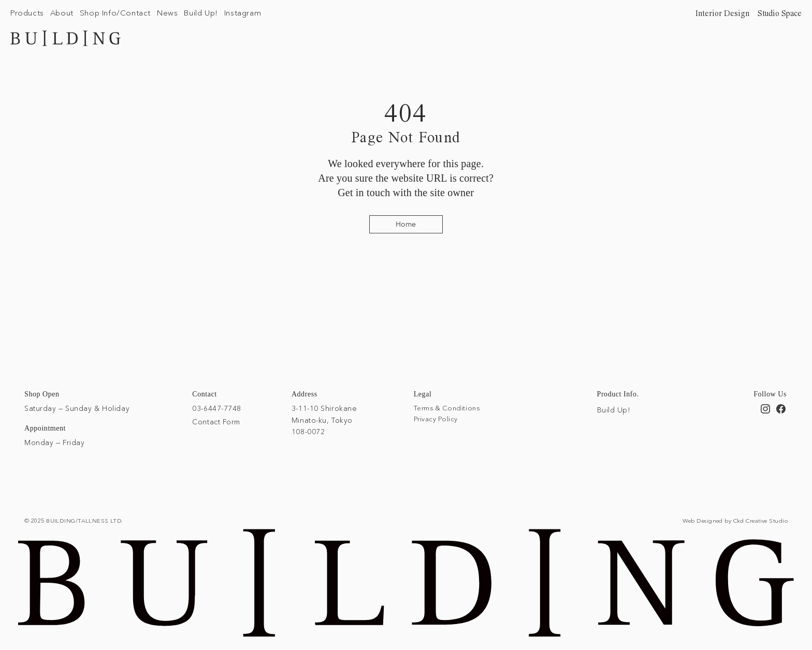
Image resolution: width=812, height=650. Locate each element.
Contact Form (216, 422)
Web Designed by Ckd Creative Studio (735, 521)
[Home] (406, 224)
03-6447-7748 (217, 408)
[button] (27, 13)
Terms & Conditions (447, 408)
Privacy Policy (436, 419)
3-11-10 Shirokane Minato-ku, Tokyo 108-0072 (324, 420)
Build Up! (614, 410)
